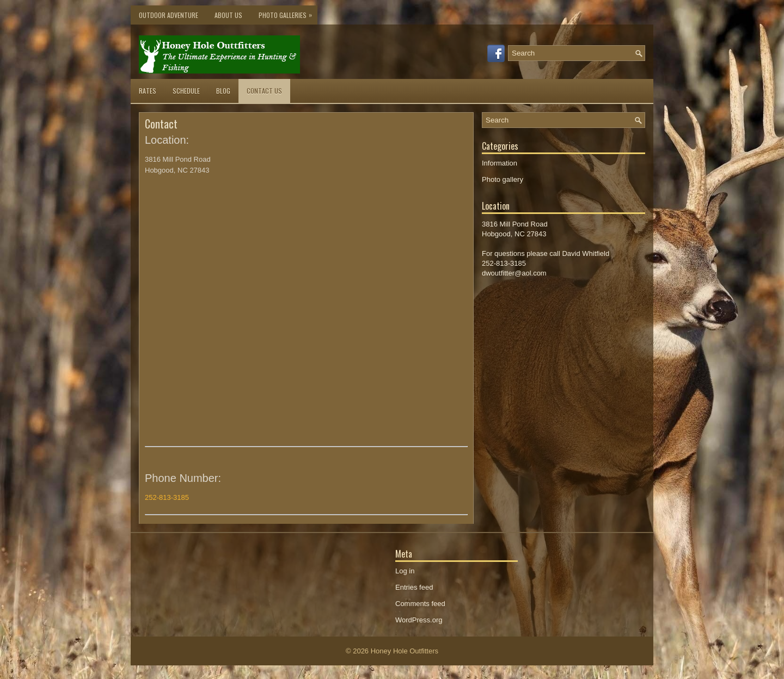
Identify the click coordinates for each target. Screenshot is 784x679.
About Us (228, 15)
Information (500, 163)
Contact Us (264, 91)
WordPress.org (419, 620)
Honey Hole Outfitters (405, 651)
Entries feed (414, 587)
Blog (223, 91)
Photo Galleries (288, 13)
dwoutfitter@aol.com (514, 273)
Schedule (186, 91)
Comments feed (420, 604)
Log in (405, 571)
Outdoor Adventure (169, 15)
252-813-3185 (167, 497)
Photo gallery (503, 179)
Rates (148, 91)
